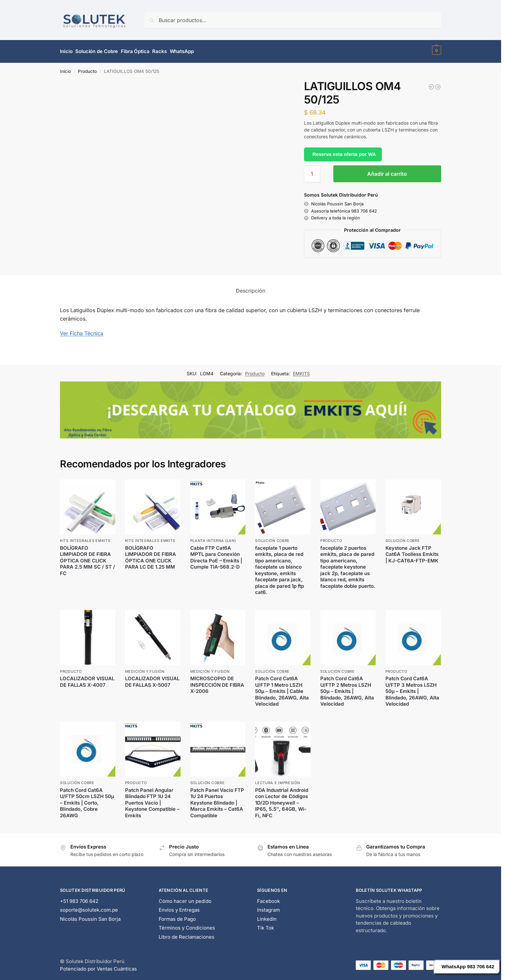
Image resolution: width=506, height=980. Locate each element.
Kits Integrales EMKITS (85, 538)
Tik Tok (266, 925)
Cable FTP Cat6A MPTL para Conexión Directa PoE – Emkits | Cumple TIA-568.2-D (216, 555)
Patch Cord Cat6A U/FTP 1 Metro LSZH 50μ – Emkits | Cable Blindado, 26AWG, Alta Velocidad (282, 688)
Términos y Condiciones (187, 925)
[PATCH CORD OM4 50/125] (438, 84)
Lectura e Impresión (277, 780)
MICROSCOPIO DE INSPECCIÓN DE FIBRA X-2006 (217, 682)
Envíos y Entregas (179, 907)
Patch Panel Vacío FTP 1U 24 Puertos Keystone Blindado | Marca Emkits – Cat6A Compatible (217, 800)
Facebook (268, 898)
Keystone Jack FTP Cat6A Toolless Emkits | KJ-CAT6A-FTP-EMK (412, 551)
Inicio (65, 68)
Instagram (268, 907)
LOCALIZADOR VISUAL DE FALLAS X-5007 (152, 679)
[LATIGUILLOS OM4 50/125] (431, 84)
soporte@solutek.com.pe (89, 907)
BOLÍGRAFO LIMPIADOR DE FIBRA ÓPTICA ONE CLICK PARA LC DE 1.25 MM (151, 555)
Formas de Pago (177, 916)
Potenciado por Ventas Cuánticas (98, 966)
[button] (436, 50)
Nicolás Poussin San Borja (90, 916)
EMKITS (301, 371)
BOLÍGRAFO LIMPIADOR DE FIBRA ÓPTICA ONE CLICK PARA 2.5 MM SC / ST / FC (87, 558)
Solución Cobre (272, 538)
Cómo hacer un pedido (185, 898)
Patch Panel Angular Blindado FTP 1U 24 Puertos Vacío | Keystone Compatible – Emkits (152, 800)
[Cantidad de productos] (312, 171)
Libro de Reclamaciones (187, 934)
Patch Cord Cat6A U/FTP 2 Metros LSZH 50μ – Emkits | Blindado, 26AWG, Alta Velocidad (347, 688)
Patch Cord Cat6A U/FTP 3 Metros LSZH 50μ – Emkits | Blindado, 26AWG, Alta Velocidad (412, 688)
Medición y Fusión (145, 669)
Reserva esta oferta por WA (344, 151)
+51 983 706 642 (79, 898)
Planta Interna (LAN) (213, 538)
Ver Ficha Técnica (82, 330)
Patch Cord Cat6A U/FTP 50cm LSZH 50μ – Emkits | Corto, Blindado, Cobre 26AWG (87, 800)
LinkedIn (267, 916)
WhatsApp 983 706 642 (468, 966)
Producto (87, 68)
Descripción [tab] (251, 288)
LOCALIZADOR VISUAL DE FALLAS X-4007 (87, 679)
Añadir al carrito (387, 171)
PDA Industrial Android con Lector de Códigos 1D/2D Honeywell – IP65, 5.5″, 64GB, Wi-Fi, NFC (282, 800)
